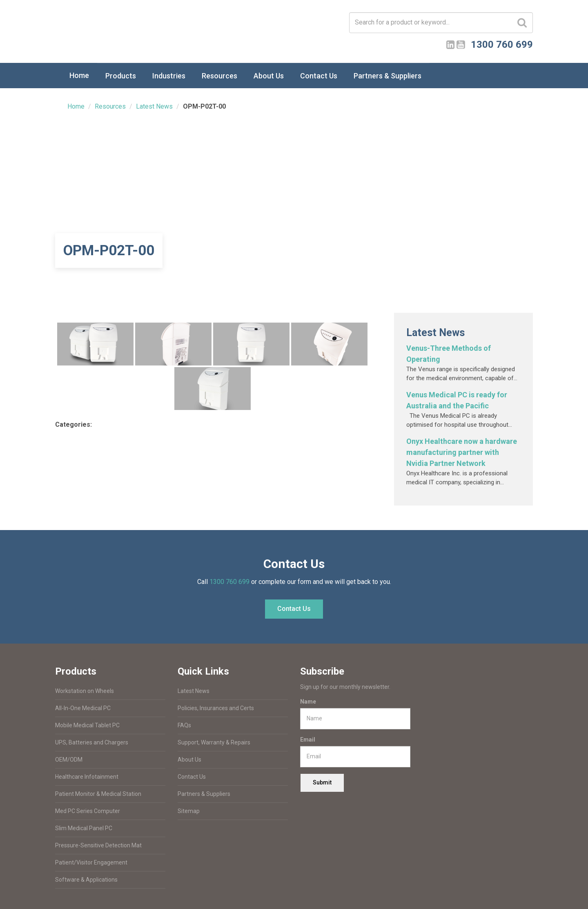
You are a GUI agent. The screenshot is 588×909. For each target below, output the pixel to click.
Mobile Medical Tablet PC (87, 725)
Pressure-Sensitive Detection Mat (98, 845)
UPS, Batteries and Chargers (92, 742)
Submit (322, 782)
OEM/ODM (69, 760)
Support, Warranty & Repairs (214, 742)
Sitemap (189, 811)
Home (79, 75)
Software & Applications (86, 880)
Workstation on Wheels (85, 691)
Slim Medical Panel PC (84, 828)
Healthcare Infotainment (87, 777)
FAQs (184, 725)
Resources (219, 76)
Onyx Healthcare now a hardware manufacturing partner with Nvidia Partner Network (462, 452)
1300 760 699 (229, 582)
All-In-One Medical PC (83, 708)
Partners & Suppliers (388, 76)
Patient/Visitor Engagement (91, 862)
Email (308, 740)
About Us (269, 76)
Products (121, 76)
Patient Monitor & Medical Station (98, 794)
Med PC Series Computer (88, 811)
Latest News (154, 106)
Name (308, 702)
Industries (169, 76)
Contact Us (319, 76)
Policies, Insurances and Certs (216, 708)
